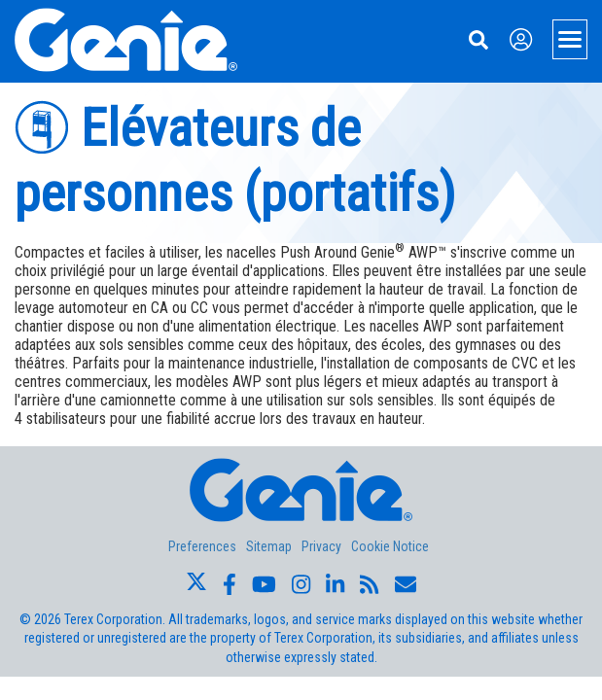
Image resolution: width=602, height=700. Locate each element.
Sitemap (269, 546)
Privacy (321, 546)
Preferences (202, 546)
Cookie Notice (390, 546)
